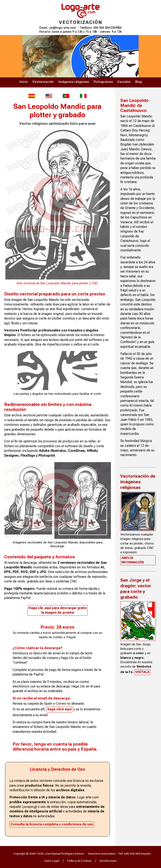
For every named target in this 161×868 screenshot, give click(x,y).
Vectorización (43, 82)
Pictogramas (103, 82)
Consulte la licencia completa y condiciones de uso (52, 824)
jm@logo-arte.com (63, 28)
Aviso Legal (52, 861)
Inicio (24, 82)
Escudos (124, 82)
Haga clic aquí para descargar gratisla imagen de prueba (58, 610)
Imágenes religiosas (74, 82)
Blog (138, 82)
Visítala (142, 672)
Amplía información (133, 560)
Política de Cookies (79, 861)
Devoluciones (108, 861)
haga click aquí (60, 709)
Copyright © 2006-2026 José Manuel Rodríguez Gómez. (49, 854)
